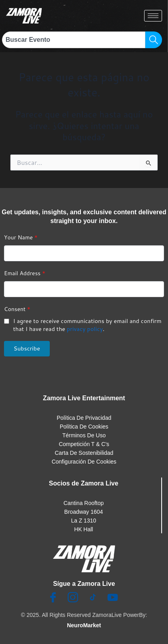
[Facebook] (53, 598)
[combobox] (74, 40)
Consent (17, 309)
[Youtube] (113, 598)
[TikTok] (93, 598)
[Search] (154, 40)
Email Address (25, 273)
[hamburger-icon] (153, 16)
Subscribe (27, 348)
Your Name (21, 237)
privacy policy (85, 329)
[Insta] (73, 598)
